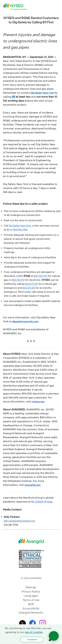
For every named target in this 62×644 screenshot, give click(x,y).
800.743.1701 (18, 280)
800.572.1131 (29, 288)
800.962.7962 (20, 230)
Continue (32, 639)
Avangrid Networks (31, 612)
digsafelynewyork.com (25, 321)
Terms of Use (31, 600)
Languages (31, 596)
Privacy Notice (31, 591)
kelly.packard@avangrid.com (19, 521)
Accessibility (31, 608)
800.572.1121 (31, 284)
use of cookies (34, 632)
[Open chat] (54, 636)
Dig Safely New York (42, 93)
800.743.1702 (41, 276)
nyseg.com (38, 401)
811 (14, 97)
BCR (31, 604)
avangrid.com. (33, 485)
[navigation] (57, 7)
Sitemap (31, 587)
